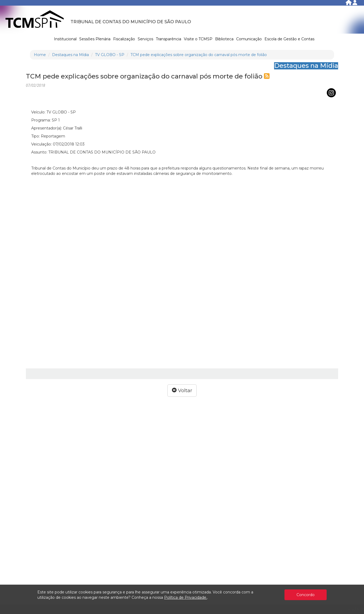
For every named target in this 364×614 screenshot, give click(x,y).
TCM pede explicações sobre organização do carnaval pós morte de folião (199, 55)
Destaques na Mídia (70, 55)
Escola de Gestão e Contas (289, 39)
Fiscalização (124, 39)
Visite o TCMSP (198, 39)
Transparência (169, 39)
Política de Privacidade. (186, 597)
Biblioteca (224, 39)
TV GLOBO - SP (110, 55)
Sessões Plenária (95, 39)
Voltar (182, 391)
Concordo (306, 595)
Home (40, 55)
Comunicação (249, 39)
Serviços (145, 39)
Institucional (65, 39)
